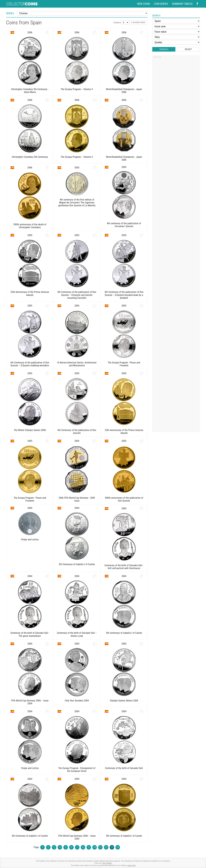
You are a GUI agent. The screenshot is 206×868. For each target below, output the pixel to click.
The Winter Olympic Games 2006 (30, 430)
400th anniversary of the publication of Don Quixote (124, 499)
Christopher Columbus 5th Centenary (30, 157)
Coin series (161, 4)
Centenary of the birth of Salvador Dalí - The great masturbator (30, 634)
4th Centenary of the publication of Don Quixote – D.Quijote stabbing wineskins (30, 364)
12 (106, 847)
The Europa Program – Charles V (77, 89)
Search (164, 49)
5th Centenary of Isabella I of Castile (77, 564)
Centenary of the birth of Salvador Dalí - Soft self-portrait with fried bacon (124, 567)
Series (10, 13)
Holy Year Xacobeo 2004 (77, 701)
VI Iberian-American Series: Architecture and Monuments (77, 364)
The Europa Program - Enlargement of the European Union (77, 770)
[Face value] (176, 32)
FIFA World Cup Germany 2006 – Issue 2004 (30, 702)
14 (118, 847)
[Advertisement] (176, 105)
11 (100, 847)
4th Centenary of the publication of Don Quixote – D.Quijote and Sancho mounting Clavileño (77, 295)
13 (112, 847)
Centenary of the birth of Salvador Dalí (124, 768)
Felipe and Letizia (30, 539)
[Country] (176, 21)
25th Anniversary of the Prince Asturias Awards (30, 293)
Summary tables (182, 4)
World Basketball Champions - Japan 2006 (124, 91)
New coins (144, 4)
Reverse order (138, 23)
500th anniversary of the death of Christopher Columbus (30, 226)
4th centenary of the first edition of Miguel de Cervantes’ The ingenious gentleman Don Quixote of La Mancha (77, 203)
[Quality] (176, 42)
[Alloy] (176, 37)
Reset (188, 49)
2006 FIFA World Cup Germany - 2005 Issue (77, 499)
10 (95, 847)
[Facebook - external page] (197, 4)
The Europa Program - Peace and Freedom (124, 364)
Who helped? (107, 863)
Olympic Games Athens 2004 (124, 701)
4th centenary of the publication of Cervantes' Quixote (124, 225)
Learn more (131, 865)
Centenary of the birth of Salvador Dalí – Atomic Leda (77, 634)
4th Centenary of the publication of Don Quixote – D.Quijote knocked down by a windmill (124, 295)
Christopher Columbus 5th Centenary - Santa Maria (30, 91)
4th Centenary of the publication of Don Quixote (77, 432)
